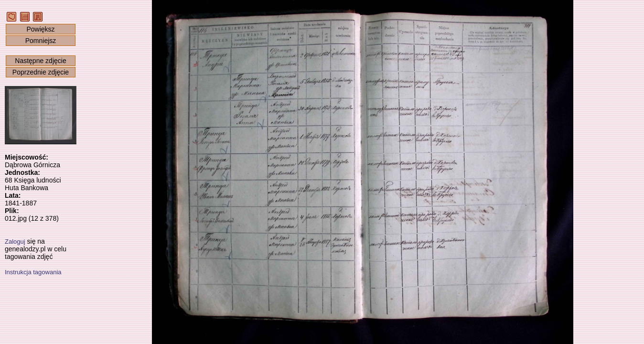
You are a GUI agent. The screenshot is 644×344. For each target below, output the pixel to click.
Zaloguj (15, 242)
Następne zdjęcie (40, 61)
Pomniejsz (41, 41)
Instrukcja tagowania (33, 272)
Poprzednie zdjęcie (41, 72)
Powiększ (40, 29)
